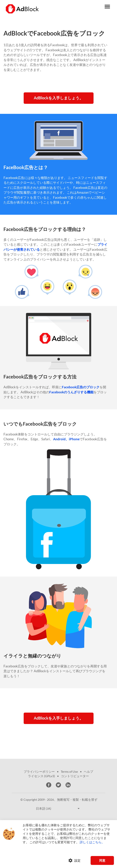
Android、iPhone (66, 439)
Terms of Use (69, 771)
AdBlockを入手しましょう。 (58, 98)
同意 (102, 860)
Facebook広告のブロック (81, 387)
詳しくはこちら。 (92, 842)
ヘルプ (88, 771)
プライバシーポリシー (39, 771)
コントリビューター (75, 776)
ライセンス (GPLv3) (41, 776)
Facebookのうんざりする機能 (71, 392)
